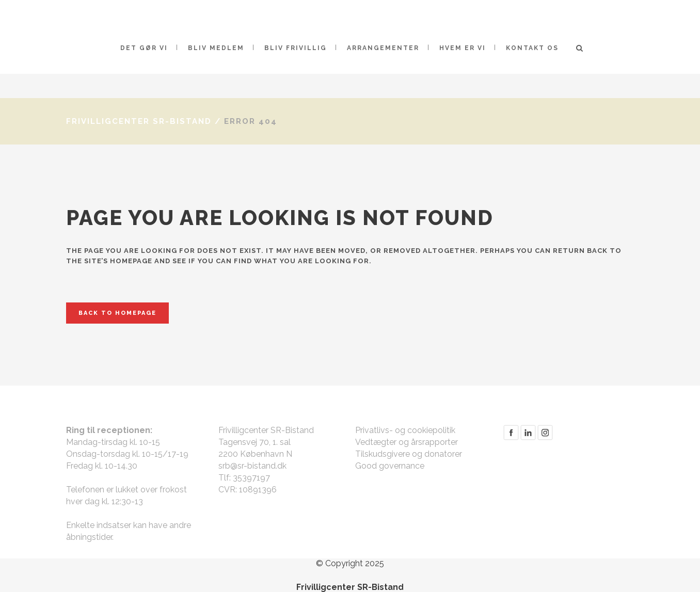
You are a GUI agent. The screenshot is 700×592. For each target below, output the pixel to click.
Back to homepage (117, 313)
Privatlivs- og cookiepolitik (405, 430)
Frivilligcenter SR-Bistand (139, 121)
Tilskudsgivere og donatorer (409, 454)
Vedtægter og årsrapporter (407, 442)
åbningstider (89, 537)
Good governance (390, 466)
